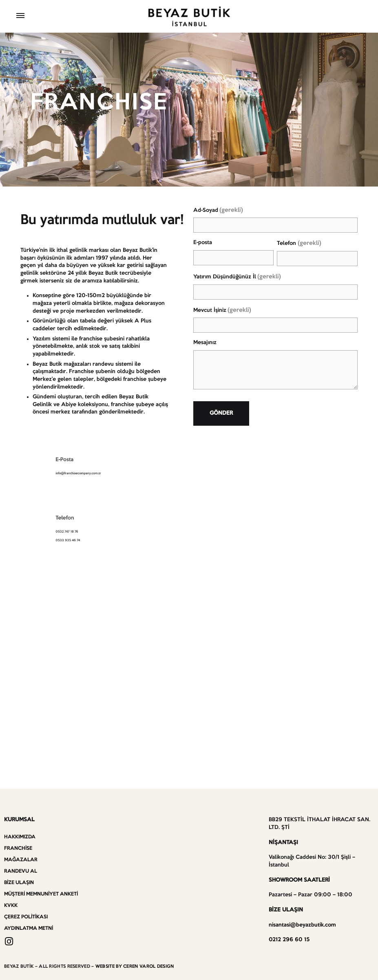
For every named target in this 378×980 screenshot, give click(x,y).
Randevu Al (21, 871)
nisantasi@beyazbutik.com (302, 925)
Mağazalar (21, 860)
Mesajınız (205, 343)
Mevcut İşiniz (222, 310)
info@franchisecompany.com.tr (84, 472)
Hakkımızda (20, 837)
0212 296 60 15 (289, 940)
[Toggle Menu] (20, 17)
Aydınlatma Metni (29, 928)
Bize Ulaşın (19, 883)
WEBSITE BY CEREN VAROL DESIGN (135, 967)
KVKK (11, 906)
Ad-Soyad (218, 210)
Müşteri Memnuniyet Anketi (41, 894)
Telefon (299, 243)
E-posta (203, 243)
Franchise (18, 848)
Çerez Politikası (26, 917)
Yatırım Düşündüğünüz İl (237, 277)
